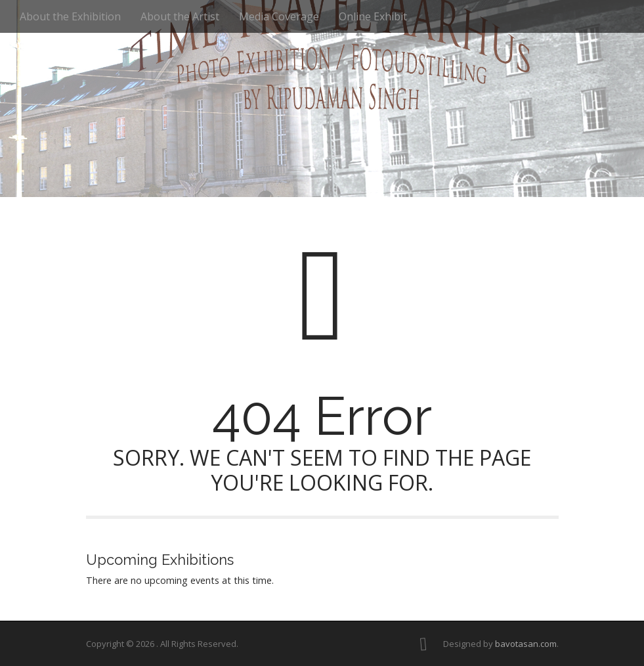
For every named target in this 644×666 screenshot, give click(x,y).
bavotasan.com (526, 644)
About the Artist (180, 16)
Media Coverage (279, 16)
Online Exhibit (373, 16)
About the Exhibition (70, 16)
